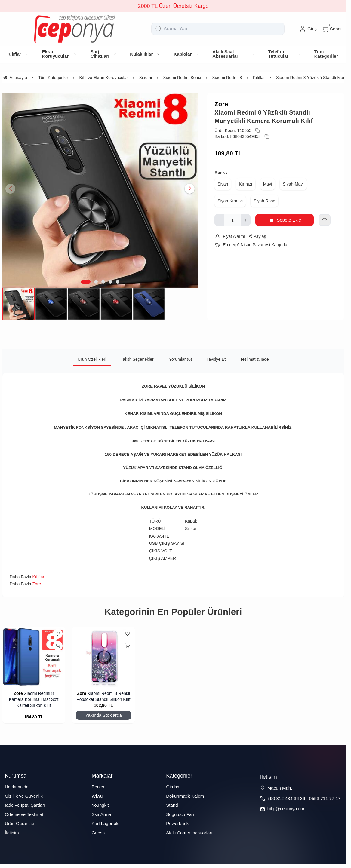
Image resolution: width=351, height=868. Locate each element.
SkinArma (102, 814)
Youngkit (100, 805)
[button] (86, 282)
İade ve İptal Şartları (25, 805)
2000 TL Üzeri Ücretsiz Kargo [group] (173, 6)
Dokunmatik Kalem (185, 796)
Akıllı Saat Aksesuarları (189, 833)
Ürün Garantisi (19, 823)
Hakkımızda (17, 787)
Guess (98, 833)
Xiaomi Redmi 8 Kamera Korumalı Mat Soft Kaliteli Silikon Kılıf (34, 699)
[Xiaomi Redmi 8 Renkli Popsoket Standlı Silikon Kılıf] (103, 657)
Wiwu (97, 796)
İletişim (12, 833)
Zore (221, 104)
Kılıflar (38, 577)
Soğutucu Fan (180, 814)
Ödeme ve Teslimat (24, 814)
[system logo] (74, 29)
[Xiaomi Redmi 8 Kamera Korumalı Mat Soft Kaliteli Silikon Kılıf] (34, 657)
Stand (172, 805)
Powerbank (177, 823)
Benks (98, 787)
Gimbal (173, 787)
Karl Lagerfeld (106, 823)
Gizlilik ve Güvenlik (24, 796)
